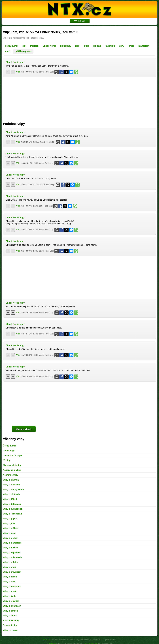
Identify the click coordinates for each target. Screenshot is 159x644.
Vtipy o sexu (9, 582)
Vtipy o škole (9, 596)
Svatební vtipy (10, 625)
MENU (79, 21)
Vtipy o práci (9, 567)
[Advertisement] (79, 98)
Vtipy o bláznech (11, 485)
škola (86, 46)
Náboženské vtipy (12, 470)
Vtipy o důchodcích (13, 509)
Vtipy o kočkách (11, 528)
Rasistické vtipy (11, 620)
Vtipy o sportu (10, 591)
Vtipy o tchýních (11, 601)
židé (77, 46)
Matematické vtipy (12, 465)
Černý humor (10, 446)
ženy (122, 46)
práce (131, 46)
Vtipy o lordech (11, 538)
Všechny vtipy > (24, 429)
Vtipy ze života (10, 630)
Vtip (18, 72)
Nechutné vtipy (11, 475)
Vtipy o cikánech (11, 494)
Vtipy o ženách (10, 611)
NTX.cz (47, 639)
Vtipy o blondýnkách (13, 489)
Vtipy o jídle (9, 523)
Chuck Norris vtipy (15, 62)
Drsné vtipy (9, 451)
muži (8, 51)
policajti (97, 46)
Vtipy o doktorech (12, 504)
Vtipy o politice (10, 562)
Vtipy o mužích (10, 548)
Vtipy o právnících (12, 572)
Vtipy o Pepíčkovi (12, 552)
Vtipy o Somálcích (12, 587)
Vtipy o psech (10, 577)
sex (24, 46)
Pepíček (34, 46)
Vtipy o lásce (9, 533)
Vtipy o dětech (10, 499)
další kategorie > (23, 51)
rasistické (110, 46)
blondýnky (66, 46)
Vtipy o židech (10, 616)
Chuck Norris (49, 46)
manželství (144, 46)
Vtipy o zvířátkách (12, 606)
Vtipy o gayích (10, 519)
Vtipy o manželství (12, 543)
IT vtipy (7, 460)
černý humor (12, 46)
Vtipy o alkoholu (11, 480)
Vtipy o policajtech (12, 557)
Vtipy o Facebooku (12, 514)
